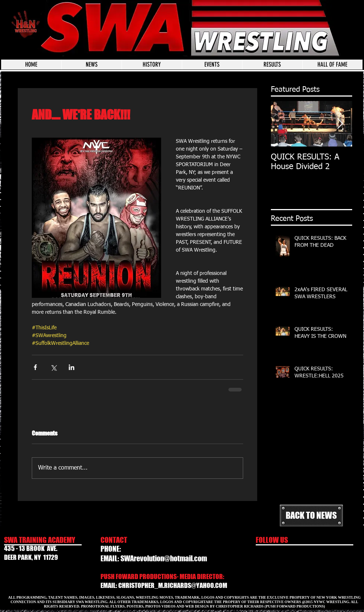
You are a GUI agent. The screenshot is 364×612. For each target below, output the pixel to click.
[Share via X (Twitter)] (53, 367)
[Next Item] (340, 124)
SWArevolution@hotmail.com (164, 558)
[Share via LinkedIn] (72, 367)
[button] (212, 65)
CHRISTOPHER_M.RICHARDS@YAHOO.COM (173, 585)
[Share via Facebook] (35, 367)
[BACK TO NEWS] (311, 516)
